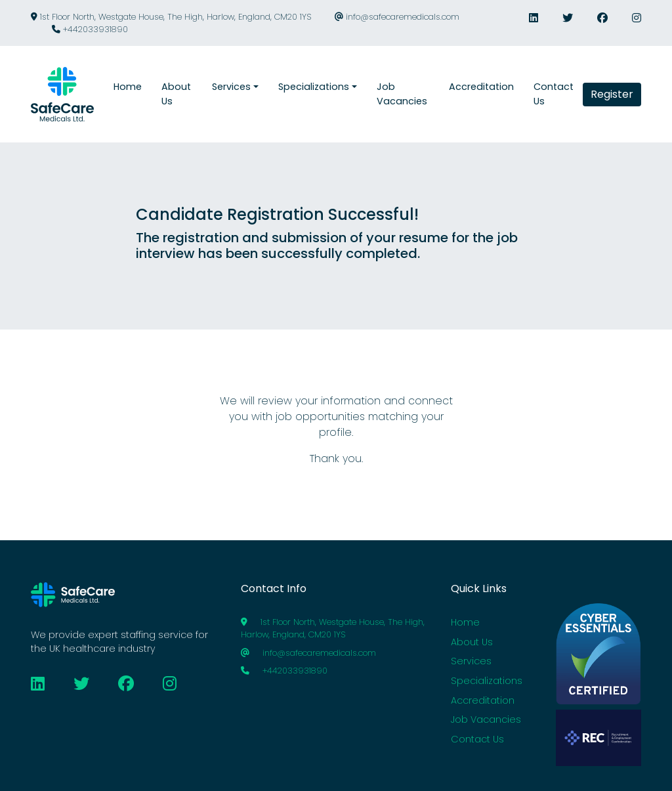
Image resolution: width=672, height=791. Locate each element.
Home (465, 622)
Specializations (487, 681)
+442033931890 (90, 29)
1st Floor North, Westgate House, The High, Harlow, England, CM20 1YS (171, 17)
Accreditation (483, 700)
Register (612, 94)
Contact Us (477, 739)
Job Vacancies (486, 719)
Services (471, 661)
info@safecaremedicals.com (397, 17)
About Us (472, 642)
